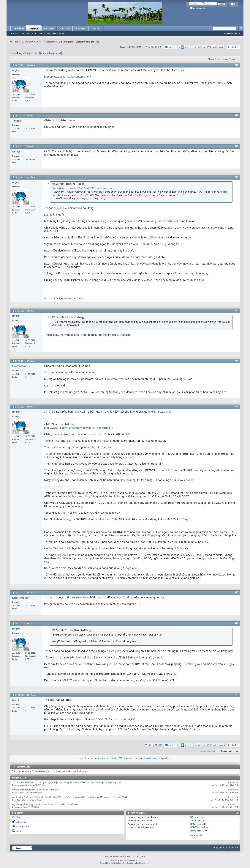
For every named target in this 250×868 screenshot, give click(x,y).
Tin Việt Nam (49, 42)
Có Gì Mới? (80, 29)
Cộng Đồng (65, 29)
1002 (221, 47)
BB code (194, 817)
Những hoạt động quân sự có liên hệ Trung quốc (36, 790)
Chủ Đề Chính (31, 42)
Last (235, 47)
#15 (236, 310)
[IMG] (193, 824)
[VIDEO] (194, 827)
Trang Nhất (18, 29)
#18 (236, 592)
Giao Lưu (30, 34)
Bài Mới (15, 34)
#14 (236, 177)
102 (209, 47)
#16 (236, 361)
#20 (236, 695)
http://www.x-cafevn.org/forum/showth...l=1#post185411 (79, 428)
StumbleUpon (23, 827)
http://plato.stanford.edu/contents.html (68, 77)
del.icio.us (21, 822)
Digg (18, 817)
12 (199, 47)
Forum (17, 42)
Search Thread (229, 59)
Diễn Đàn (34, 29)
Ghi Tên (96, 29)
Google (19, 831)
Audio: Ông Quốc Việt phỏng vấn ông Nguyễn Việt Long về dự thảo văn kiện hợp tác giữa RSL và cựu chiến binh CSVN (70, 797)
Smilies (194, 821)
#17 (236, 406)
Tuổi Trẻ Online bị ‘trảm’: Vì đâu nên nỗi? (102, 758)
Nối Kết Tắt (57, 34)
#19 (236, 623)
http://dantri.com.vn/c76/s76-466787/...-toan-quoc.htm (83, 188)
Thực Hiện (43, 34)
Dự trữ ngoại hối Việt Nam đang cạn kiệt (41, 53)
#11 (236, 65)
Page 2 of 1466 (155, 47)
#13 (236, 146)
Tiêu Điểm (49, 29)
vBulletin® (125, 861)
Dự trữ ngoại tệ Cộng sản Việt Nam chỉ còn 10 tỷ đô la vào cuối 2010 (46, 804)
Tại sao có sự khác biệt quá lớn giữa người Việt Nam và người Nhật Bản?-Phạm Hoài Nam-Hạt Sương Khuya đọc (67, 782)
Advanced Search (232, 33)
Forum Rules (197, 835)
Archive (229, 847)
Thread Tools (214, 59)
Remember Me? (198, 8)
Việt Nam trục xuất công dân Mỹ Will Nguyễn (146, 758)
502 (215, 47)
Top (237, 751)
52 (204, 47)
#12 (236, 115)
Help (234, 4)
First (168, 47)
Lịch (22, 34)
